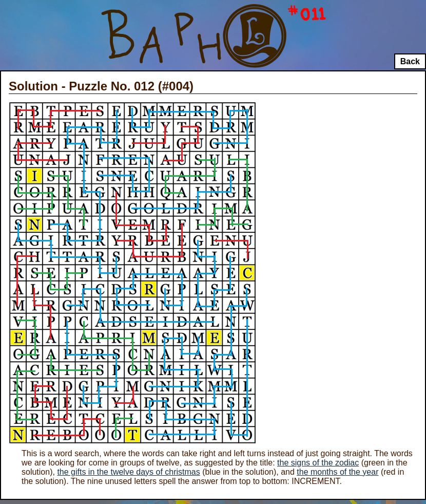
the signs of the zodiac (318, 463)
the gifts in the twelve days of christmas (128, 472)
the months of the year (337, 472)
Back (410, 61)
